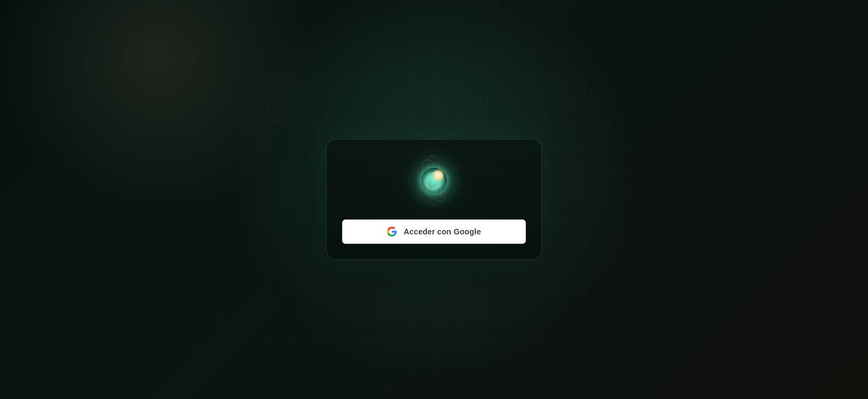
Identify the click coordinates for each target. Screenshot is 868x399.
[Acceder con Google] (434, 232)
